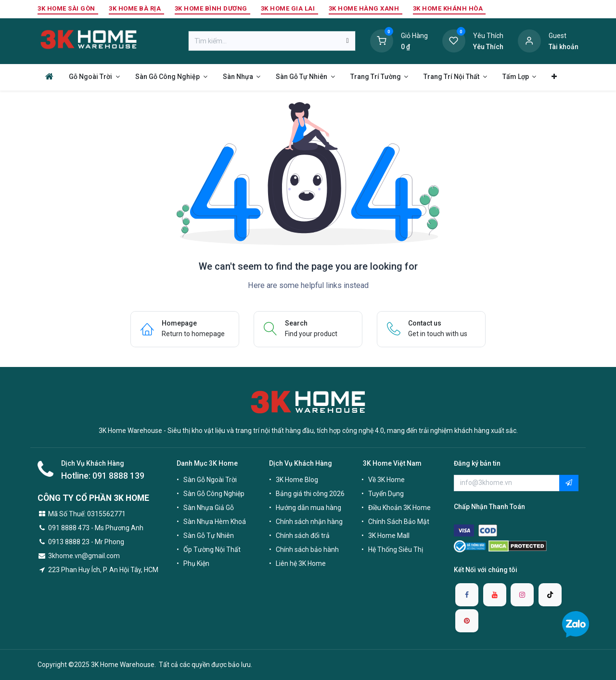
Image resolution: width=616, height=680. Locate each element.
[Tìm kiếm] (347, 41)
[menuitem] (49, 76)
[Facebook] (467, 595)
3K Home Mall (389, 536)
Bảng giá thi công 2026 (310, 494)
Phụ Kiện (196, 563)
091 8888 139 (118, 476)
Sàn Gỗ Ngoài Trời (210, 480)
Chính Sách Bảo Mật (399, 522)
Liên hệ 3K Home (301, 563)
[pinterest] (467, 621)
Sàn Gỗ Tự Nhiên (209, 536)
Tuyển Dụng (386, 494)
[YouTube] (495, 595)
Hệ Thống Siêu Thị (396, 549)
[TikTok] (550, 595)
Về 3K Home (386, 480)
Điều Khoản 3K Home (399, 508)
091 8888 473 (69, 528)
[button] (569, 483)
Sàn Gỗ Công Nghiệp (214, 494)
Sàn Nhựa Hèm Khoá (215, 522)
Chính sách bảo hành (307, 549)
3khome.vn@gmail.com (84, 556)
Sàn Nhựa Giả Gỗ (209, 508)
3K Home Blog (297, 480)
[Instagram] (522, 595)
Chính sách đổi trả (303, 536)
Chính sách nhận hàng (309, 522)
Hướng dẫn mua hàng (308, 508)
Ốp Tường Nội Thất (212, 549)
